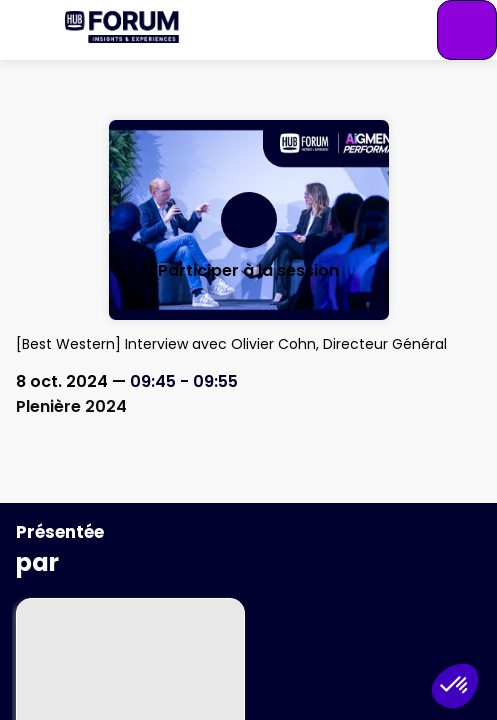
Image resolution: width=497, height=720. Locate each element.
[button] (30, 30)
